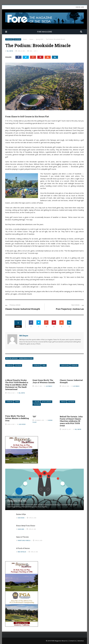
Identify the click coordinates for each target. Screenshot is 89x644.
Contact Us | (73, 641)
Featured (11, 497)
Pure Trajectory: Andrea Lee (70, 309)
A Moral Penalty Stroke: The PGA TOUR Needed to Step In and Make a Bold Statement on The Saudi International (17, 385)
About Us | (65, 641)
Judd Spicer (22, 424)
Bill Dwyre (10, 51)
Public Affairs (19, 497)
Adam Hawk (21, 529)
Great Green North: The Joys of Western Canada (44, 381)
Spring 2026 (28, 497)
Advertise (81, 641)
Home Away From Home (26, 526)
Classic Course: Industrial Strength (23, 309)
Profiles (63, 402)
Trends (17, 402)
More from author (26, 358)
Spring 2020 (9, 39)
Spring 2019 (10, 365)
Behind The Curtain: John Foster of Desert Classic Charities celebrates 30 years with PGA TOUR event (71, 421)
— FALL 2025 (37, 402)
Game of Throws (22, 537)
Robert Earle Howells (24, 540)
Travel (44, 365)
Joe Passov (49, 386)
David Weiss (21, 518)
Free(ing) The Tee (17, 501)
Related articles (12, 358)
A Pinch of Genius (23, 548)
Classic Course (65, 365)
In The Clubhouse (47, 402)
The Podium (17, 39)
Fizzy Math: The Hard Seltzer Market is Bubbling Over (17, 418)
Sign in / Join (80, 7)
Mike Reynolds (22, 552)
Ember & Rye (21, 514)
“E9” (34, 417)
